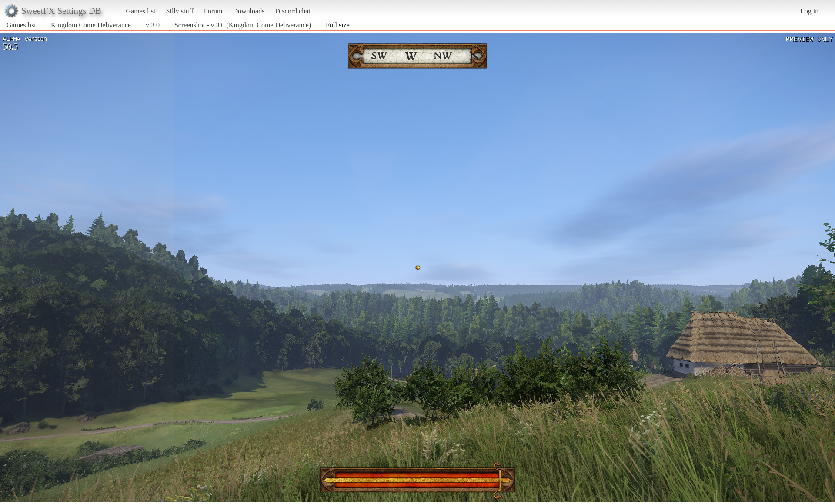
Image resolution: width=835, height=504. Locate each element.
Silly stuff (180, 11)
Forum (213, 11)
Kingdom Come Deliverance (91, 25)
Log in (809, 11)
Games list (141, 11)
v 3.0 (153, 25)
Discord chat (292, 11)
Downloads (249, 11)
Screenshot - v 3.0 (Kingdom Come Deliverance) (243, 25)
